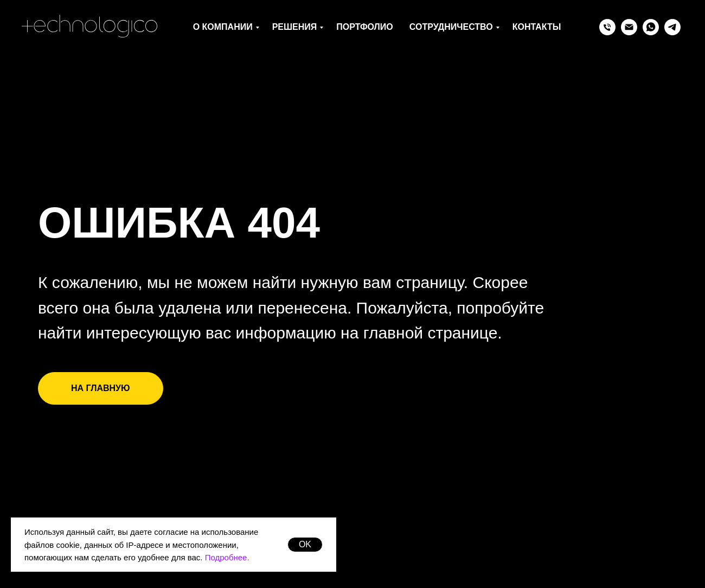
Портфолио (364, 27)
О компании (223, 27)
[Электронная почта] (629, 27)
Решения (295, 27)
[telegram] (672, 27)
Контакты (537, 27)
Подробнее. (227, 557)
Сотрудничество (451, 27)
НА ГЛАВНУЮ (101, 388)
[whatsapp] (651, 27)
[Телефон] (607, 27)
